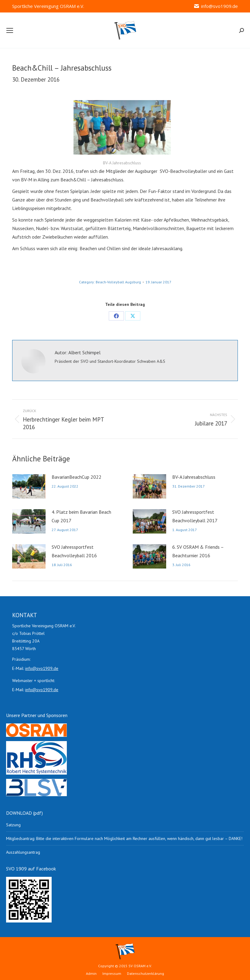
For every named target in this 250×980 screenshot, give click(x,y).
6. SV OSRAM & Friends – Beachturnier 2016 (198, 551)
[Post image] (29, 486)
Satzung (13, 825)
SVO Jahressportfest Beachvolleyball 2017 (195, 516)
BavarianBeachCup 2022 (77, 477)
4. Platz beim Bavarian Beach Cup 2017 (81, 516)
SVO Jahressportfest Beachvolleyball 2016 (74, 551)
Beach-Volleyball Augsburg (118, 282)
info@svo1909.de (216, 6)
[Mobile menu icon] (10, 30)
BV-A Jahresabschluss (194, 477)
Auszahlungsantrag (23, 852)
